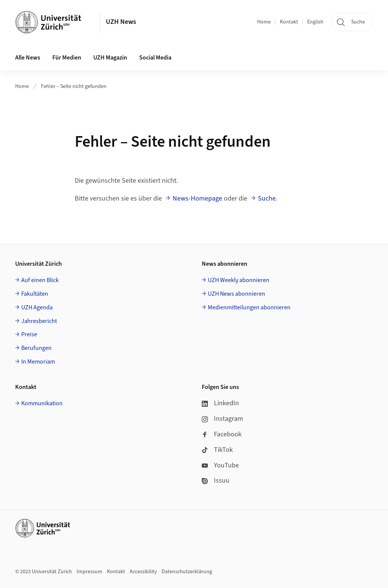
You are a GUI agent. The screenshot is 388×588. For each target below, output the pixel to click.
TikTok (217, 450)
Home (264, 22)
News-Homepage (197, 198)
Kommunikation (42, 403)
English (315, 22)
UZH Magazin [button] (110, 58)
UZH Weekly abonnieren (239, 280)
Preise (29, 334)
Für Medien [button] (67, 58)
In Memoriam (38, 362)
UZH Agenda (37, 307)
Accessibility (143, 572)
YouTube (220, 465)
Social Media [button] (155, 58)
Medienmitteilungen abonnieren (249, 307)
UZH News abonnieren (236, 294)
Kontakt (289, 22)
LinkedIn (220, 403)
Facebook (222, 434)
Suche (267, 198)
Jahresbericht (39, 321)
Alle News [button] (28, 58)
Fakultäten (35, 294)
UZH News (121, 22)
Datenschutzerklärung (187, 572)
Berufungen (36, 348)
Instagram (222, 419)
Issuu (216, 481)
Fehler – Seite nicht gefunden (74, 86)
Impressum (90, 572)
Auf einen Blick (40, 280)
